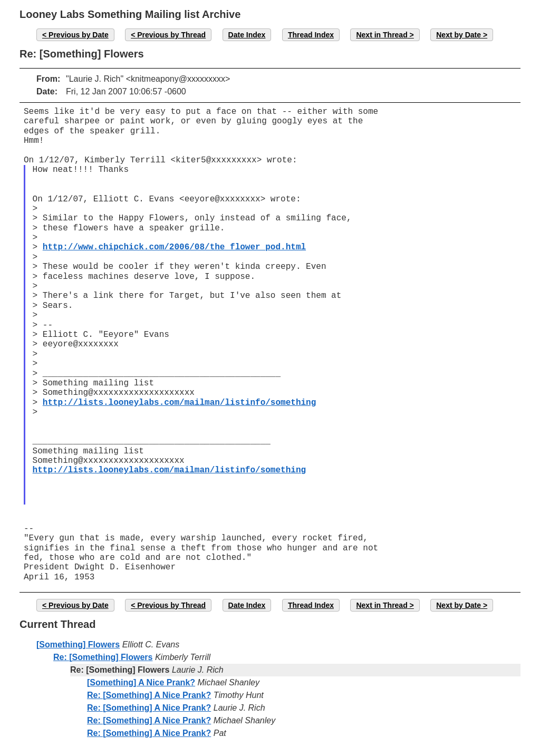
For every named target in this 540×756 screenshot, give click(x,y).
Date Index (247, 35)
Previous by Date (79, 35)
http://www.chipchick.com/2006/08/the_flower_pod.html (174, 247)
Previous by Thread (171, 35)
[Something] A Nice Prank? (141, 682)
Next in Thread (382, 35)
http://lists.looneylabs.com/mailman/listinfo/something (179, 403)
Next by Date (459, 35)
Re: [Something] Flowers (103, 657)
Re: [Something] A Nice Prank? (149, 695)
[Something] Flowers (78, 644)
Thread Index (311, 35)
